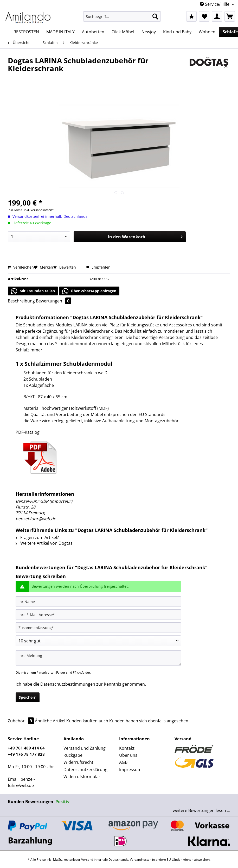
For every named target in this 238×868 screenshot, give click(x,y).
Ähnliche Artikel (50, 721)
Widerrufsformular (82, 777)
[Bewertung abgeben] (98, 641)
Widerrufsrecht (78, 762)
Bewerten (65, 267)
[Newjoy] (149, 32)
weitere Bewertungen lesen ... (201, 810)
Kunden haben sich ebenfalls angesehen (149, 721)
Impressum (130, 770)
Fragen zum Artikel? (37, 537)
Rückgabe (73, 755)
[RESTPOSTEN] (26, 32)
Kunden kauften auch (87, 721)
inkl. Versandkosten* (39, 210)
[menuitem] (122, 19)
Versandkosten (141, 860)
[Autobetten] (93, 32)
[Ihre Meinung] (98, 658)
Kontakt (127, 748)
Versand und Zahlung (85, 748)
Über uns (128, 755)
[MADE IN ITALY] (60, 32)
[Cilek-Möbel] (123, 32)
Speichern (28, 697)
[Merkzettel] (204, 16)
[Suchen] (155, 16)
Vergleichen (21, 267)
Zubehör (21, 721)
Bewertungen (54, 301)
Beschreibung (21, 301)
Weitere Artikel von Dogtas (44, 543)
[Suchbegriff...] (122, 16)
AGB (123, 762)
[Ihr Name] (98, 602)
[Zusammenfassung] (98, 628)
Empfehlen (98, 267)
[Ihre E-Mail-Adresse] (98, 615)
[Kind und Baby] (177, 32)
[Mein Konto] (217, 16)
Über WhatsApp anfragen (89, 291)
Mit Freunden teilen (33, 291)
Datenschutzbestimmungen (68, 684)
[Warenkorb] (230, 16)
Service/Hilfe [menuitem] (215, 4)
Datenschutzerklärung (85, 770)
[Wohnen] (207, 32)
